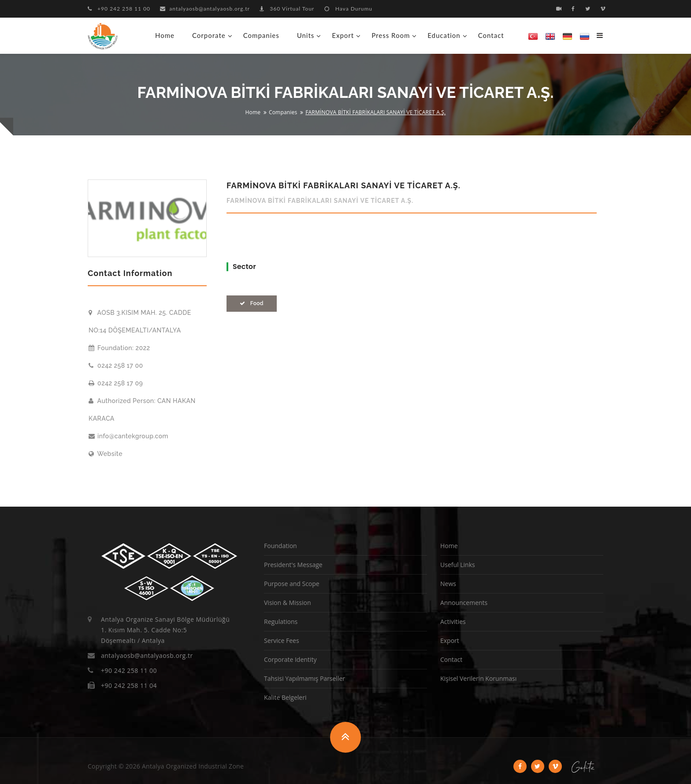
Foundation (280, 546)
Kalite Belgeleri (285, 697)
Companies (261, 35)
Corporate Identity (290, 659)
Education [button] (444, 35)
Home (165, 35)
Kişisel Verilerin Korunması (478, 678)
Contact (491, 35)
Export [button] (343, 35)
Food (252, 303)
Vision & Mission (288, 603)
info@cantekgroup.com (128, 436)
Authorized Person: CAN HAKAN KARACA (142, 410)
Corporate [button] (209, 35)
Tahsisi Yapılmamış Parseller (305, 678)
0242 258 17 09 (116, 383)
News (448, 584)
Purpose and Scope (292, 584)
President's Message (293, 565)
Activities (453, 622)
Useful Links (458, 565)
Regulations (281, 622)
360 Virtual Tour (287, 9)
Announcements (464, 603)
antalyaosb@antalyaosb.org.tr (205, 9)
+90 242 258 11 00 (119, 9)
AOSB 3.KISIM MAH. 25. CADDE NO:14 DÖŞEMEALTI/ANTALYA (140, 321)
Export (450, 640)
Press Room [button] (391, 35)
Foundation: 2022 (119, 348)
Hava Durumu (348, 9)
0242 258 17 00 (116, 366)
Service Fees (282, 640)
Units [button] (306, 35)
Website (106, 454)
